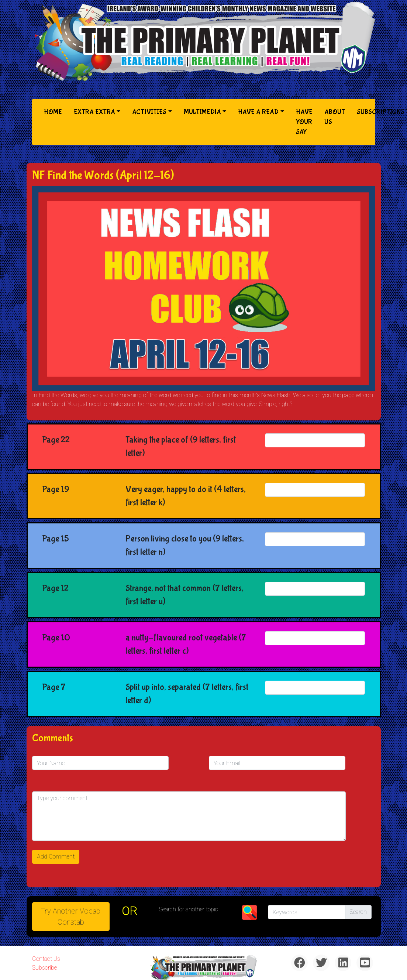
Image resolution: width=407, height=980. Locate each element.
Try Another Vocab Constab (71, 917)
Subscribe (44, 968)
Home (54, 111)
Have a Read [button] (258, 112)
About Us (335, 117)
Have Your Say (304, 122)
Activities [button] (149, 112)
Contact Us (46, 959)
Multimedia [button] (202, 112)
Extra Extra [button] (94, 112)
